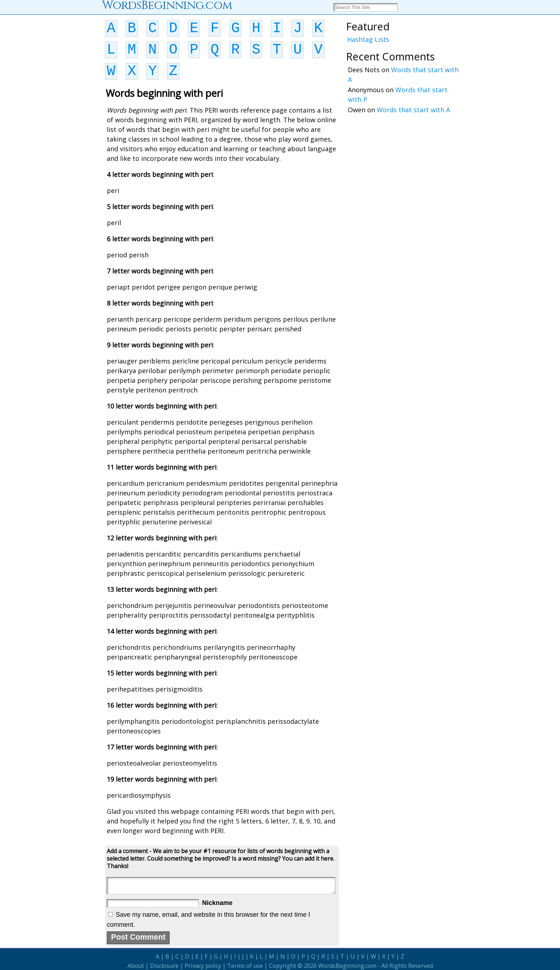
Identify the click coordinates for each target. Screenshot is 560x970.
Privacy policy (203, 966)
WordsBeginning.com (347, 966)
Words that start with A (413, 110)
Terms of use (245, 966)
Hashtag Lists (368, 39)
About (136, 966)
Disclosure (164, 966)
